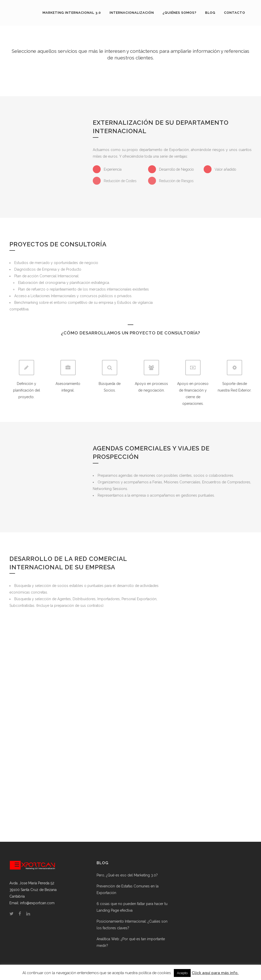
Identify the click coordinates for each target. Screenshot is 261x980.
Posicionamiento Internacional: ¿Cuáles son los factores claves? (132, 925)
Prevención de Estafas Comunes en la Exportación (128, 889)
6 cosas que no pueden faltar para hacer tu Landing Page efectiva (132, 907)
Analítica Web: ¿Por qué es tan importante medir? (131, 942)
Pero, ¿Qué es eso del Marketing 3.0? (127, 875)
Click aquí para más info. (215, 973)
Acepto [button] (182, 973)
